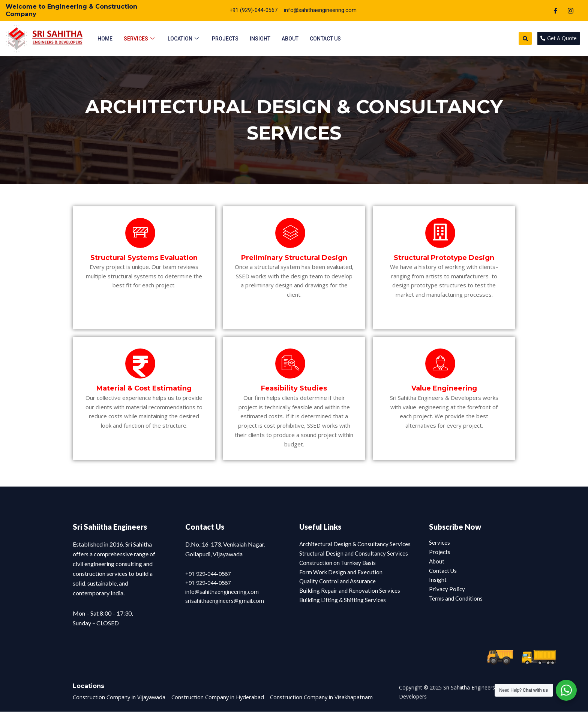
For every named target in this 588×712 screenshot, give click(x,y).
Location (184, 38)
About (290, 38)
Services (140, 38)
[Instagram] (571, 11)
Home (105, 38)
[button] (520, 38)
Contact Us (325, 38)
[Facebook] (556, 11)
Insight (260, 38)
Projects (225, 38)
